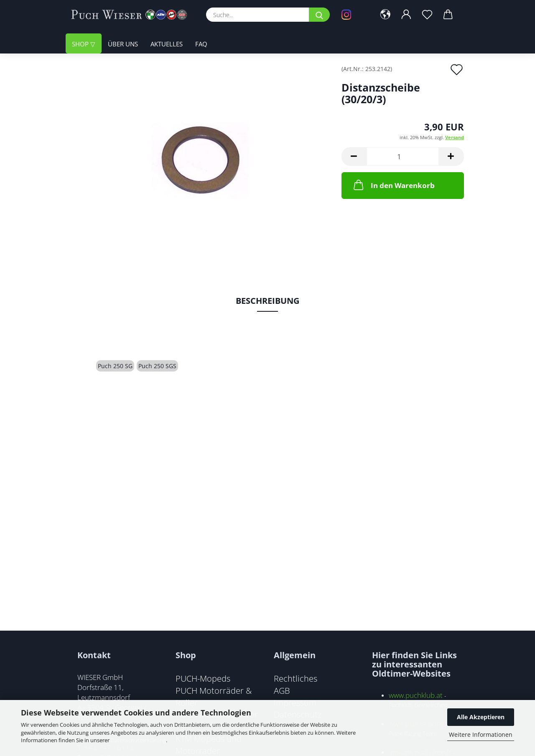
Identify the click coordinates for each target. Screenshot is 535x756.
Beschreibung (267, 301)
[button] (385, 15)
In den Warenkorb (393, 185)
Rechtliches (296, 678)
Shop (81, 44)
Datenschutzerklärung (138, 740)
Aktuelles (167, 44)
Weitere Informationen (481, 734)
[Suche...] (319, 15)
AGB (282, 690)
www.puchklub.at (416, 695)
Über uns (123, 44)
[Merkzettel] (427, 15)
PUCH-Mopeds (203, 678)
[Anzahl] (403, 157)
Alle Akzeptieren (481, 717)
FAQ (201, 44)
